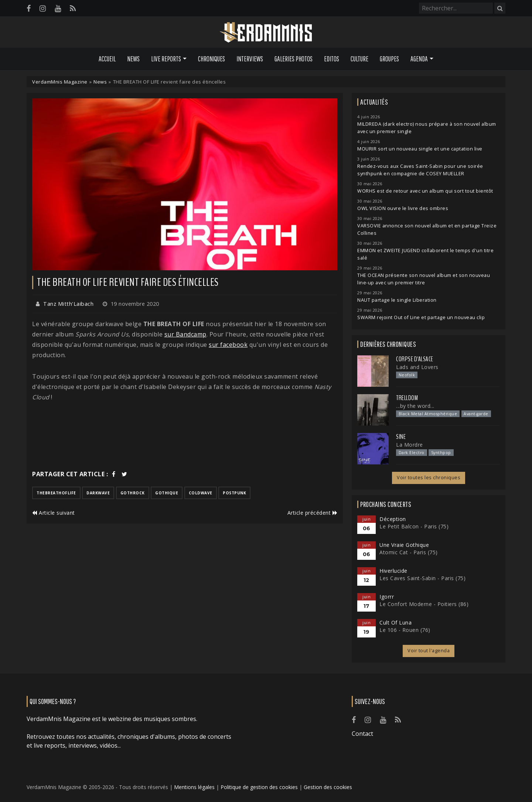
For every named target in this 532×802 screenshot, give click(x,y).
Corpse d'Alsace (415, 359)
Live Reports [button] (166, 59)
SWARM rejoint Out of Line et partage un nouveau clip (421, 317)
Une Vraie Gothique (404, 545)
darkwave (98, 493)
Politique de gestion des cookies (259, 787)
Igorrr (387, 597)
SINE (401, 437)
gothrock (133, 493)
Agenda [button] (419, 59)
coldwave (201, 493)
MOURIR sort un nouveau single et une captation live (420, 149)
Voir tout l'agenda (429, 651)
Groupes (389, 59)
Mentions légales (194, 787)
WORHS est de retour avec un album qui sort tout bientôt (425, 191)
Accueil (107, 59)
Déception (393, 519)
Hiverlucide (393, 571)
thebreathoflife (56, 493)
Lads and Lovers (417, 367)
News (133, 59)
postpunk (234, 493)
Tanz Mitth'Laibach (68, 304)
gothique (167, 493)
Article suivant (54, 513)
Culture (359, 59)
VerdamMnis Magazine (60, 82)
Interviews (250, 59)
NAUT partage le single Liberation (397, 300)
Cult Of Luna (395, 622)
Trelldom (407, 398)
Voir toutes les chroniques (429, 478)
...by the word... (415, 406)
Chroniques (212, 59)
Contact (362, 734)
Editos (332, 59)
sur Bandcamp (185, 334)
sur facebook (228, 345)
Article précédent (313, 513)
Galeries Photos (294, 59)
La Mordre (410, 445)
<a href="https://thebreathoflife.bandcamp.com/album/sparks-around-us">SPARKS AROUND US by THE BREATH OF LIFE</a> (185, 436)
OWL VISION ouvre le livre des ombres (403, 208)
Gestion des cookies (328, 787)
